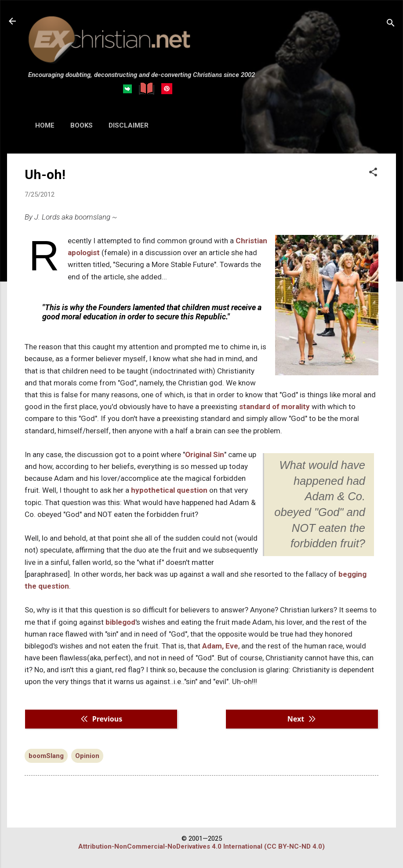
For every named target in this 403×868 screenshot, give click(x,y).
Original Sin (205, 454)
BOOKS (82, 125)
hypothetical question (169, 490)
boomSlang (46, 756)
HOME (45, 125)
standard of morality (274, 407)
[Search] (391, 24)
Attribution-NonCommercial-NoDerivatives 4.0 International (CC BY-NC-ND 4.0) (201, 846)
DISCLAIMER (129, 125)
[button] (373, 173)
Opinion (87, 756)
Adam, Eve (220, 646)
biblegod (120, 622)
